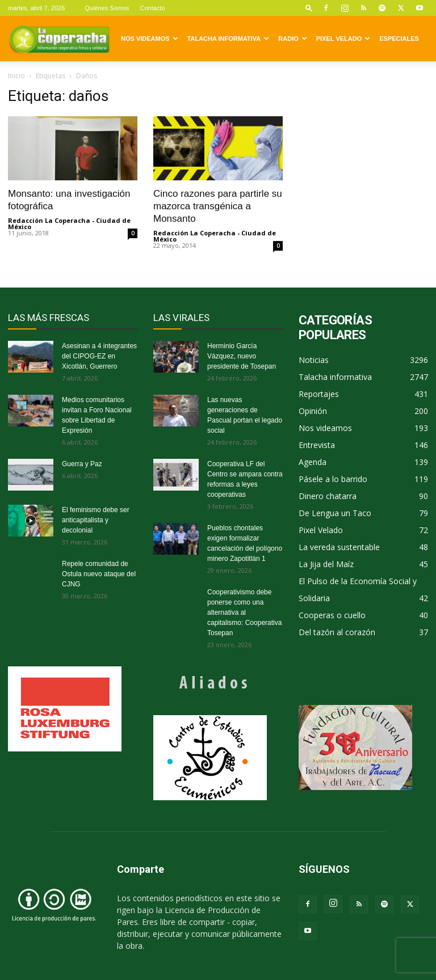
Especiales (399, 39)
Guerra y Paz (82, 464)
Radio (292, 39)
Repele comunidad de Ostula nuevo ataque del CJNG (99, 574)
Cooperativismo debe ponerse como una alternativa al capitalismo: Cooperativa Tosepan (244, 612)
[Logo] (59, 39)
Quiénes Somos (107, 8)
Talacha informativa (229, 39)
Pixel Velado (343, 39)
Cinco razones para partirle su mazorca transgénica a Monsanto (218, 206)
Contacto (153, 8)
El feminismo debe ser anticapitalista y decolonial (96, 520)
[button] (309, 8)
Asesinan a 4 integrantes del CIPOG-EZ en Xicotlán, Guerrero (99, 356)
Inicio (16, 76)
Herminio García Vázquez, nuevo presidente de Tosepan (242, 356)
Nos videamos (150, 39)
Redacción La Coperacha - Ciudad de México (69, 223)
